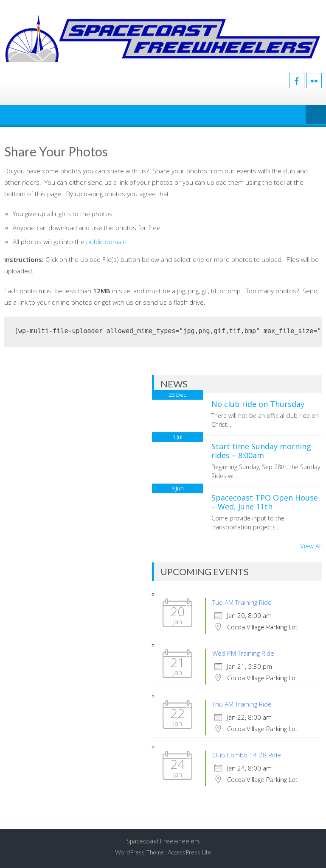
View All (311, 546)
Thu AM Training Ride (242, 704)
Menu (316, 115)
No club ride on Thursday (258, 404)
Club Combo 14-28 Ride (247, 755)
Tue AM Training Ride (242, 602)
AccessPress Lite (189, 852)
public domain (106, 242)
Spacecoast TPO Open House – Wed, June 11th (265, 502)
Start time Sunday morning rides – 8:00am (261, 451)
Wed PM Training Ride (243, 653)
